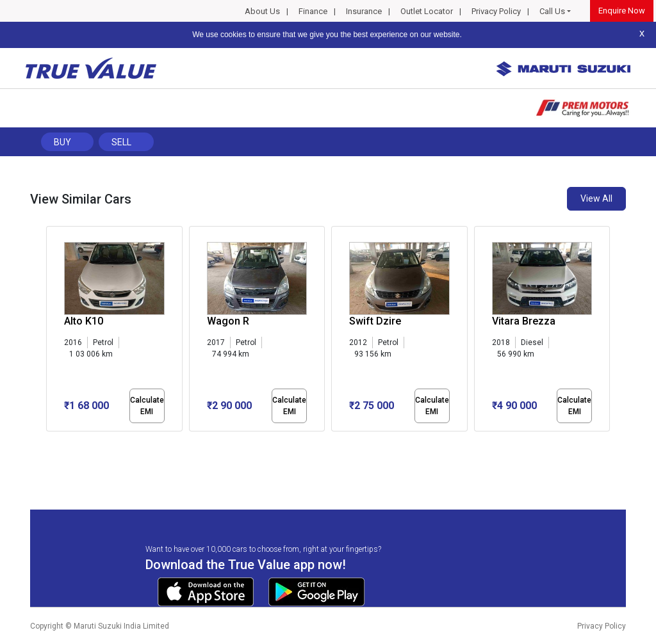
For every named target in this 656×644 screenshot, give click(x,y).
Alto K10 (84, 321)
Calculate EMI (147, 406)
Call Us (552, 11)
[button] (50, 442)
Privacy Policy (496, 11)
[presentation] (53, 332)
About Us (262, 11)
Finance (313, 11)
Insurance (364, 11)
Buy (62, 142)
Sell (121, 142)
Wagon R (228, 321)
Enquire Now (622, 11)
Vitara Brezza (524, 321)
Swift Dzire (375, 321)
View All (596, 198)
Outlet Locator (427, 11)
